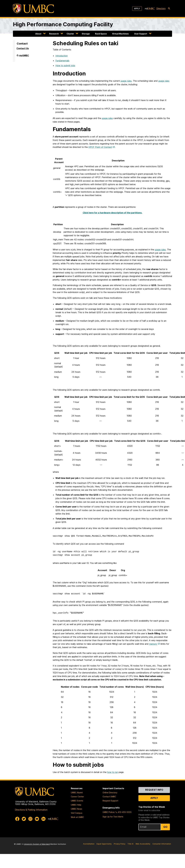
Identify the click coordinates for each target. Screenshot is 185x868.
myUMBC (24, 57)
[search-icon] (169, 9)
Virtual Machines (120, 34)
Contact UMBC (109, 797)
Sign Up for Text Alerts (113, 817)
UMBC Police (108, 812)
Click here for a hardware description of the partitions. (112, 213)
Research (54, 34)
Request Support (110, 801)
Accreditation (89, 844)
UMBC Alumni (77, 793)
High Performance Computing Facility (63, 24)
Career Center (77, 797)
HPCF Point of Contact (100, 147)
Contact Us (23, 48)
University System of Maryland (37, 844)
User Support (141, 34)
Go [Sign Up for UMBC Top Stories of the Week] (165, 827)
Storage (86, 34)
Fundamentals (62, 61)
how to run (113, 772)
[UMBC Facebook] (17, 819)
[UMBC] (33, 9)
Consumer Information (162, 844)
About (38, 34)
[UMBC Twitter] (24, 819)
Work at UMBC (77, 817)
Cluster (70, 34)
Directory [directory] (161, 8)
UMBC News (76, 809)
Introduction (62, 56)
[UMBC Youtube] (37, 819)
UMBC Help (76, 805)
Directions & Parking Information (31, 810)
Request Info (154, 790)
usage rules (126, 81)
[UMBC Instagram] (30, 819)
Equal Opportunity (104, 844)
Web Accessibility (143, 844)
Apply (137, 9)
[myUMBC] (150, 9)
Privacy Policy (120, 844)
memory (153, 644)
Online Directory (110, 793)
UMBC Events (77, 801)
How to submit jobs (65, 65)
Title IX (130, 844)
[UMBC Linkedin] (43, 819)
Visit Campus (77, 813)
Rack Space (101, 34)
